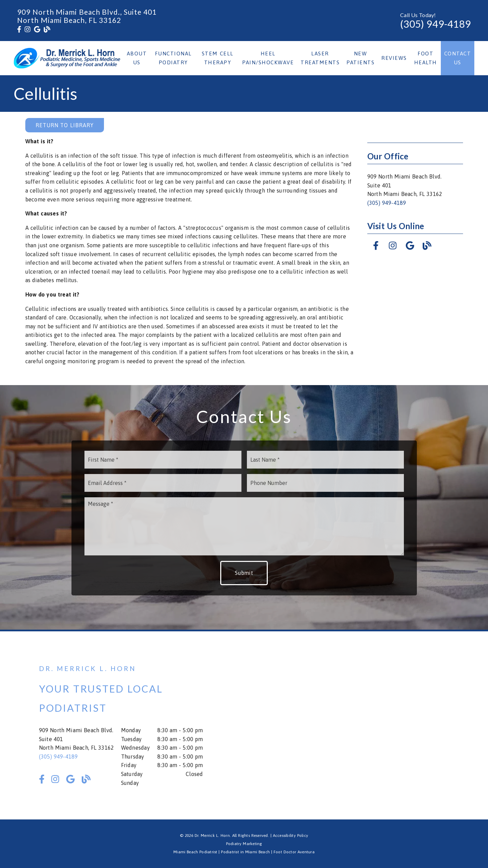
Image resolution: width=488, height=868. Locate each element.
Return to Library (65, 125)
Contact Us (458, 58)
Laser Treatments (320, 58)
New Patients (360, 58)
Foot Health (426, 58)
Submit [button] (244, 573)
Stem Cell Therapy (218, 58)
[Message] (244, 526)
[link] (19, 29)
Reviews (394, 58)
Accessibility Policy (291, 836)
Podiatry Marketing (244, 844)
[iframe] (367, 725)
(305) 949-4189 (436, 24)
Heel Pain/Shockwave (268, 58)
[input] (163, 460)
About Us (137, 58)
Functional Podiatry (173, 58)
